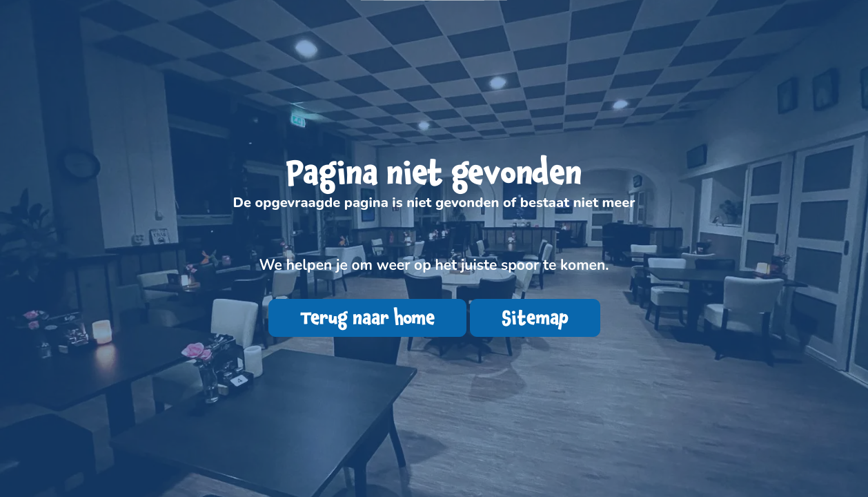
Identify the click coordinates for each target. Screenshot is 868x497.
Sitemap (535, 318)
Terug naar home (367, 318)
